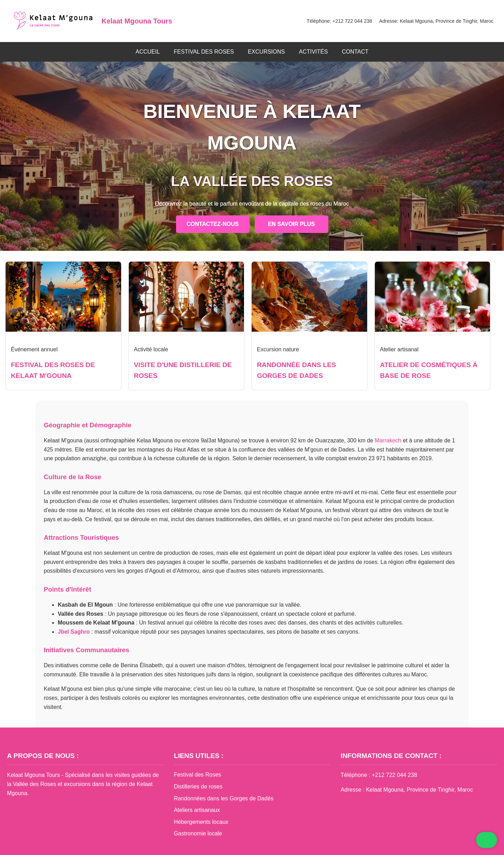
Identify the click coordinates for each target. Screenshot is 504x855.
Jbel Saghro (74, 632)
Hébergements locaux (201, 822)
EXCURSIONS (266, 52)
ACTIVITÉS (313, 52)
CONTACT (355, 52)
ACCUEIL (148, 52)
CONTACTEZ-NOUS (213, 224)
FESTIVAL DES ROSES (204, 52)
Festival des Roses (198, 775)
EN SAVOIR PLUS (292, 224)
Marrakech (388, 440)
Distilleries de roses (198, 787)
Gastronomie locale (198, 833)
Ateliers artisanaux (197, 810)
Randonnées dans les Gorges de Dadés (224, 798)
